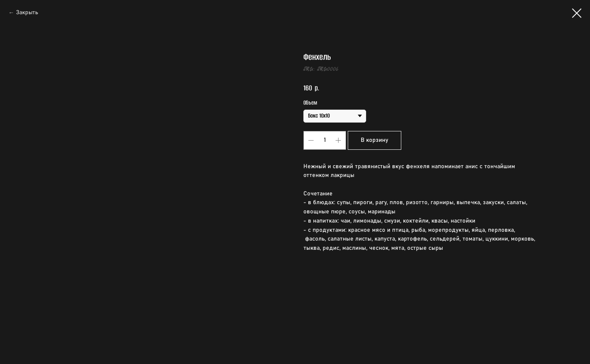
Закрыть (27, 13)
